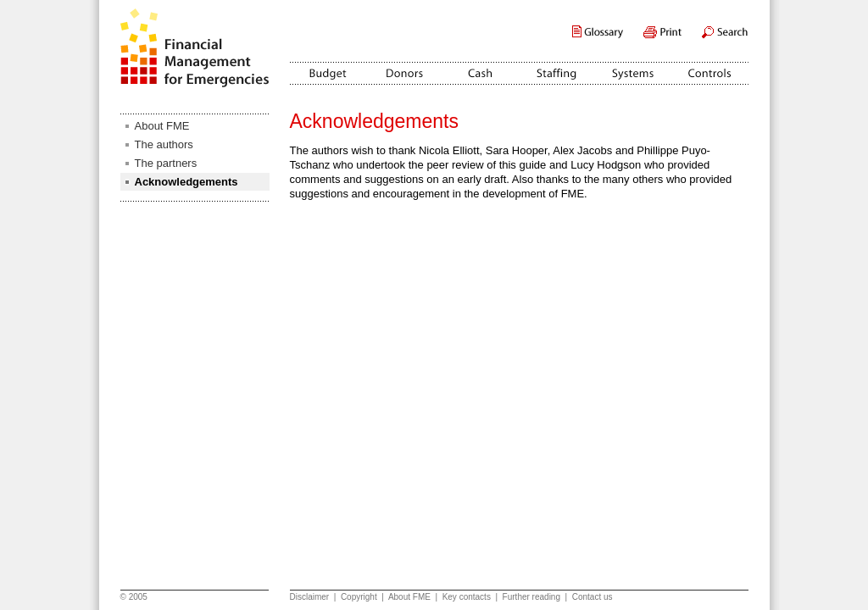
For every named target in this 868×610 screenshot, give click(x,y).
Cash (481, 68)
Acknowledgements (186, 182)
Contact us (593, 597)
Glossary (598, 32)
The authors (164, 144)
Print (662, 32)
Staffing (557, 68)
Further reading (531, 597)
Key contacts (467, 597)
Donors (404, 68)
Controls (709, 68)
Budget (328, 68)
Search (725, 32)
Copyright (359, 597)
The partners (166, 163)
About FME (162, 126)
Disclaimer (310, 597)
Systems (633, 68)
